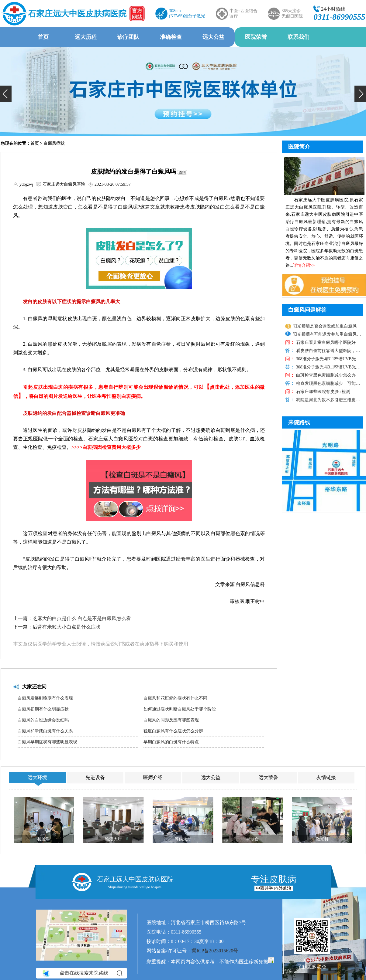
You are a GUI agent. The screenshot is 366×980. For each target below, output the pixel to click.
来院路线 (299, 422)
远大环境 (37, 777)
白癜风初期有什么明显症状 (43, 709)
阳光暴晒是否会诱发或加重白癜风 (325, 326)
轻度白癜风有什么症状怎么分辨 (173, 731)
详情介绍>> (304, 265)
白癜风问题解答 (307, 310)
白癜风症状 (54, 143)
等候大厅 (183, 839)
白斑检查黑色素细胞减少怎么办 (325, 375)
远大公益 (213, 37)
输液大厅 (113, 839)
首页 (43, 37)
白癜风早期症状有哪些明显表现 (47, 742)
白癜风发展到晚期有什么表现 (45, 698)
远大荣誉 (268, 777)
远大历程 (86, 37)
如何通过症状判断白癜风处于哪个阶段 (180, 709)
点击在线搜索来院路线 (82, 973)
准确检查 (171, 37)
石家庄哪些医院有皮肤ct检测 (323, 392)
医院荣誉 (256, 37)
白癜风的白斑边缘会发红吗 (43, 720)
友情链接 (326, 777)
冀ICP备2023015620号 (215, 951)
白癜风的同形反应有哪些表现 (171, 720)
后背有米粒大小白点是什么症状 (67, 627)
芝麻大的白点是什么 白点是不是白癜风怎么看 (82, 618)
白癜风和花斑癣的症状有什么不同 (175, 698)
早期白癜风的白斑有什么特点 (171, 742)
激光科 (322, 839)
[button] (6, 94)
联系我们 (299, 37)
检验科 (44, 839)
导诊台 (253, 839)
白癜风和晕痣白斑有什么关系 (45, 731)
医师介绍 (153, 777)
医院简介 (299, 147)
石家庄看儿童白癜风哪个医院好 (325, 342)
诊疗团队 (128, 37)
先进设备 (95, 777)
